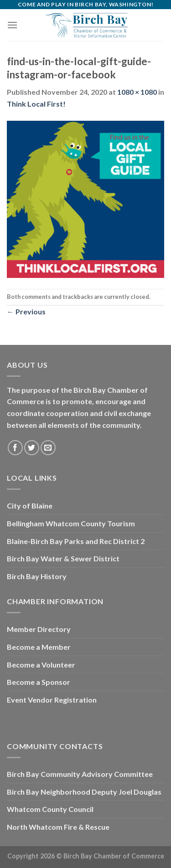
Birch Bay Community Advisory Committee (80, 774)
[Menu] (12, 25)
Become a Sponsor (39, 682)
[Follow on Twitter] (32, 448)
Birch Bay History (37, 576)
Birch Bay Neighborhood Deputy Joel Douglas (84, 792)
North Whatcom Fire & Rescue (58, 827)
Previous (26, 311)
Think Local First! (36, 104)
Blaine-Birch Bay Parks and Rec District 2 (76, 541)
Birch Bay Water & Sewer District (63, 558)
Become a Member (39, 647)
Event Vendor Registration (52, 700)
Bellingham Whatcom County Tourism (71, 523)
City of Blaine (30, 506)
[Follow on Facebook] (15, 448)
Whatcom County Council (50, 809)
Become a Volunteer (41, 665)
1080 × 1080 (137, 92)
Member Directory (39, 629)
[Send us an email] (48, 448)
